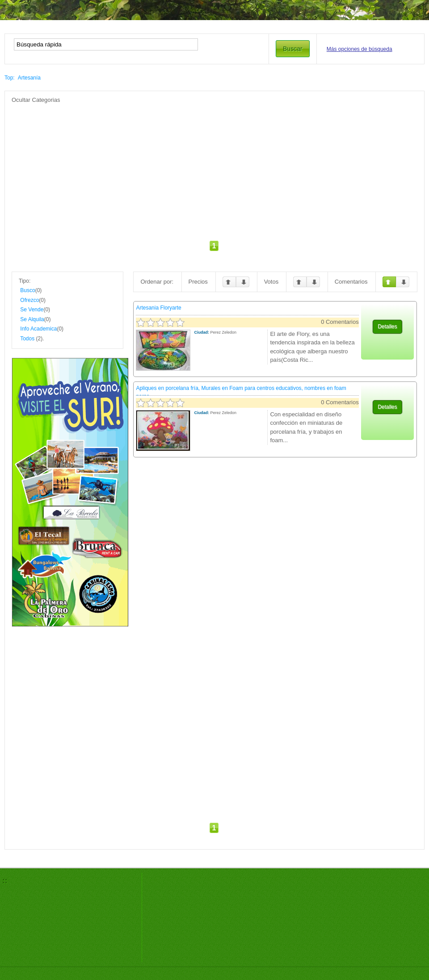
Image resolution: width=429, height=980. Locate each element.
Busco (27, 290)
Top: (10, 78)
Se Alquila (32, 319)
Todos (27, 339)
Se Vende (32, 310)
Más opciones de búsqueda (360, 49)
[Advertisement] (198, 167)
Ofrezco (29, 300)
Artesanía (29, 78)
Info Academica (38, 329)
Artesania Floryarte (158, 308)
